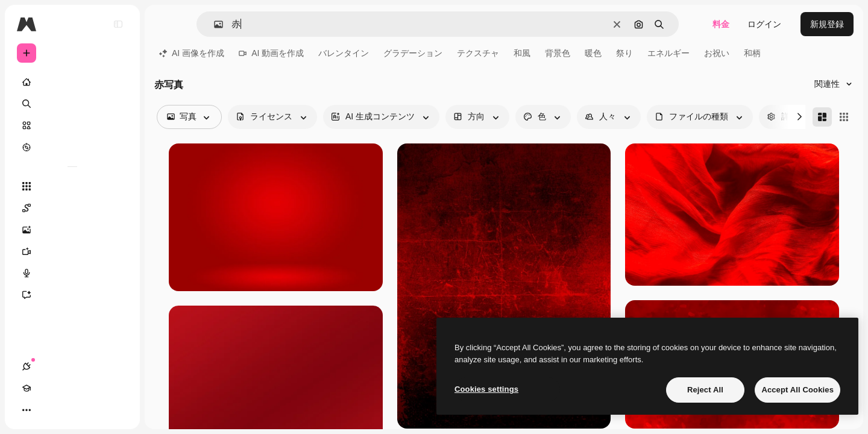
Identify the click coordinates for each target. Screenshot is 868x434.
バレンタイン (344, 53)
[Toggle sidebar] (118, 24)
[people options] (609, 117)
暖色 (593, 53)
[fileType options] (700, 117)
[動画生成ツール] (72, 251)
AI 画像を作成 (192, 53)
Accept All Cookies (797, 390)
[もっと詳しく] (72, 147)
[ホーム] (72, 82)
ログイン (764, 24)
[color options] (543, 117)
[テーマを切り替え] (70, 410)
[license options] (272, 117)
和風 (522, 53)
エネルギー (668, 53)
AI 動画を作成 (271, 53)
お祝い (717, 53)
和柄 (752, 53)
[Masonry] (822, 117)
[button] (214, 24)
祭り (624, 53)
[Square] (844, 117)
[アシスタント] (72, 295)
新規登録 (827, 24)
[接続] (27, 410)
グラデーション (413, 53)
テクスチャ (478, 53)
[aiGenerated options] (381, 117)
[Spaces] (72, 208)
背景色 (558, 53)
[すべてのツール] (72, 186)
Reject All (705, 390)
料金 (721, 24)
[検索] (72, 104)
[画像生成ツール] (72, 230)
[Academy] (48, 410)
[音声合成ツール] (72, 273)
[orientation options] (477, 117)
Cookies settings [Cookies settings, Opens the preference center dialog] (486, 389)
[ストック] (72, 125)
